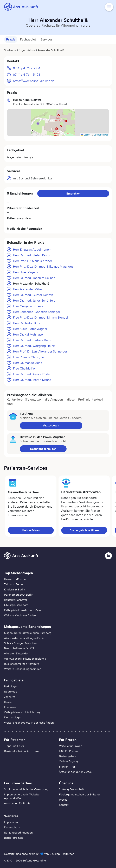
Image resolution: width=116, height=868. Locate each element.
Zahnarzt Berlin (13, 584)
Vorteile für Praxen (71, 746)
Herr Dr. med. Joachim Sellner (34, 278)
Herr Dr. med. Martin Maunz (32, 380)
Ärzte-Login (51, 425)
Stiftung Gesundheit (72, 789)
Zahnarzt (9, 697)
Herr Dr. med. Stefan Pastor (32, 255)
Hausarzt (9, 702)
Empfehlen (73, 193)
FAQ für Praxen (68, 751)
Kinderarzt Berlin (15, 590)
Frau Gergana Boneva (28, 306)
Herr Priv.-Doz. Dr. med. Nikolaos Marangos (43, 266)
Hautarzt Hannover (16, 600)
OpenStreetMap (101, 135)
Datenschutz (12, 827)
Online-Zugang (68, 761)
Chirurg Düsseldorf (16, 605)
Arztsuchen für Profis (17, 803)
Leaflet (86, 135)
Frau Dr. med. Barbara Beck (32, 340)
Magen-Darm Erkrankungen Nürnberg (28, 633)
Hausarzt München (16, 579)
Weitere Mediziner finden (20, 615)
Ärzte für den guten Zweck (76, 772)
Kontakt (64, 805)
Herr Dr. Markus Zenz (28, 363)
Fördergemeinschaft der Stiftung (79, 794)
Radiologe (10, 686)
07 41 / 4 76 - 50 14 (27, 68)
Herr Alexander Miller (28, 289)
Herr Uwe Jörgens (25, 272)
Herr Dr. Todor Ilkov (27, 323)
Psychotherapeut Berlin (19, 595)
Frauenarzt (11, 707)
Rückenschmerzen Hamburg (22, 664)
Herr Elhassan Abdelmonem (32, 250)
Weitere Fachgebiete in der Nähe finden (29, 723)
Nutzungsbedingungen (18, 833)
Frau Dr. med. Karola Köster (32, 374)
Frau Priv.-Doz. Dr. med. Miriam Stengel (40, 317)
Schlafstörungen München (20, 643)
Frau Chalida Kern (25, 368)
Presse (63, 800)
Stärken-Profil (68, 767)
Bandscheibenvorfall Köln (20, 648)
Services (47, 39)
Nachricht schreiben (43, 449)
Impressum (11, 822)
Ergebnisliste (27, 50)
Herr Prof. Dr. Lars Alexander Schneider (40, 351)
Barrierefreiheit (14, 838)
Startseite (10, 50)
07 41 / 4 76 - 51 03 (27, 75)
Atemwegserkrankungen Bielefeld (25, 659)
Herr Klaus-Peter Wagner (30, 329)
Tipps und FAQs (14, 746)
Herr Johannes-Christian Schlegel (36, 312)
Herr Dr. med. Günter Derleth (33, 295)
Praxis (11, 39)
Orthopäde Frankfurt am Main (22, 610)
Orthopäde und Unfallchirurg (22, 712)
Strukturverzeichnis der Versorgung (26, 789)
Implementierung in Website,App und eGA (22, 796)
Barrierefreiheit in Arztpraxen (22, 751)
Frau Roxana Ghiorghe (28, 357)
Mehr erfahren (31, 530)
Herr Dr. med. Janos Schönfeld (34, 300)
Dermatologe (12, 717)
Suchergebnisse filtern (84, 530)
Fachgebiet (28, 39)
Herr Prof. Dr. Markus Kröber (33, 261)
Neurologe (11, 692)
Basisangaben (67, 756)
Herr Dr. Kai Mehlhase (28, 334)
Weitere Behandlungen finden (23, 669)
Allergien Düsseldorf (17, 653)
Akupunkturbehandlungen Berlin (24, 638)
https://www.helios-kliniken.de (34, 81)
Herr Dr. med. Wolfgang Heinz (34, 346)
